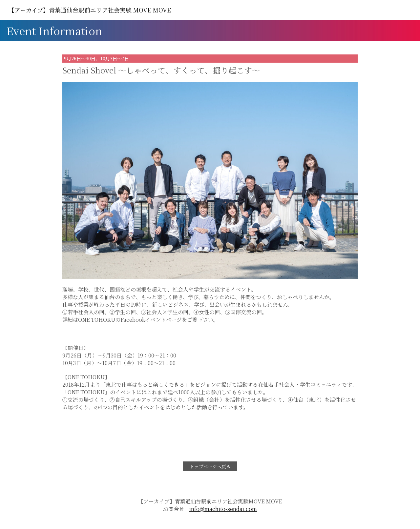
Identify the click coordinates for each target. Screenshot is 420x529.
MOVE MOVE (90, 10)
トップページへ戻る (210, 466)
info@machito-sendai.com (223, 509)
